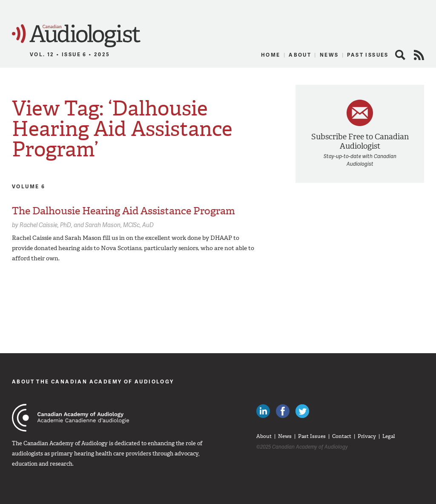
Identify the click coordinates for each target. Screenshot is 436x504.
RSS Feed (419, 55)
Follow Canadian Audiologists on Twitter (302, 411)
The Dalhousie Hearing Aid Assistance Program (123, 211)
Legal (389, 436)
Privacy (367, 436)
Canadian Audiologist (76, 36)
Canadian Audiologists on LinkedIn (263, 411)
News (329, 55)
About (300, 55)
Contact (342, 436)
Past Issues (368, 55)
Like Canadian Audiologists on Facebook (283, 411)
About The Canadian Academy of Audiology (93, 382)
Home (271, 55)
